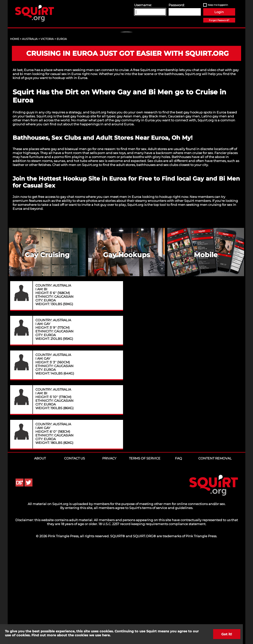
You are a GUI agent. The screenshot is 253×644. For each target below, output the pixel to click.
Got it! (227, 634)
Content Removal (215, 553)
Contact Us (75, 553)
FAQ (178, 553)
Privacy (109, 553)
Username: (143, 5)
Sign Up (127, 75)
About (40, 553)
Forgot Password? (219, 20)
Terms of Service (145, 553)
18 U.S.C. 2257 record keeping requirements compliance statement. (152, 619)
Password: (177, 5)
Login (219, 12)
